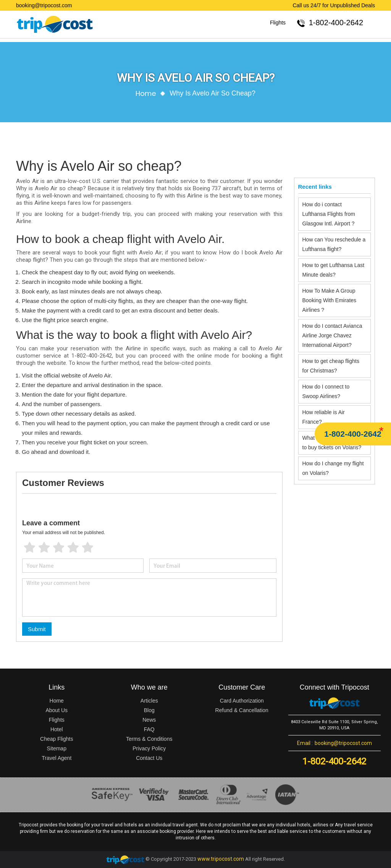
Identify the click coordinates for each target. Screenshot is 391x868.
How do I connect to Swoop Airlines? (326, 391)
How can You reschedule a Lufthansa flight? (334, 244)
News (149, 720)
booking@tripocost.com (44, 5)
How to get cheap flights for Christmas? (331, 366)
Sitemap (57, 748)
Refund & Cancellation (242, 710)
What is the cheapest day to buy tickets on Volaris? (332, 443)
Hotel (57, 729)
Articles (149, 701)
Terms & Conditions (149, 739)
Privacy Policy (149, 748)
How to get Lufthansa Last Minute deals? (334, 270)
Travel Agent (57, 758)
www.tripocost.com (221, 859)
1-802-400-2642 (353, 434)
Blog (149, 710)
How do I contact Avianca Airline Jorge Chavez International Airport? (332, 335)
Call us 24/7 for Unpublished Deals (334, 5)
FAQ (149, 729)
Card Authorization (242, 701)
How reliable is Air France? (324, 417)
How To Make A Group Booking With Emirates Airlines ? (330, 300)
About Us (57, 710)
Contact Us (149, 758)
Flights (278, 23)
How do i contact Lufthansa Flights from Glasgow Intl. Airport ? (329, 214)
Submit (37, 629)
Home (146, 93)
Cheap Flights (57, 739)
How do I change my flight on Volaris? (333, 468)
